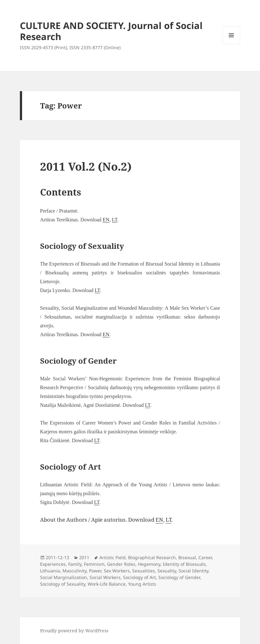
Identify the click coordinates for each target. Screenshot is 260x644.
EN (106, 220)
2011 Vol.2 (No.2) (86, 166)
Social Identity (193, 571)
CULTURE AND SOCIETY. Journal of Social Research (111, 31)
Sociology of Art (139, 577)
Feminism (94, 564)
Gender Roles (121, 564)
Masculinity (74, 571)
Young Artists (142, 584)
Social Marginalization (64, 577)
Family (75, 564)
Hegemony (149, 564)
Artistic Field (112, 557)
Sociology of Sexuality (63, 584)
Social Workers (105, 577)
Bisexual (187, 557)
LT (115, 220)
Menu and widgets (231, 44)
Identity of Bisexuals (184, 564)
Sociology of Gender (179, 577)
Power (95, 571)
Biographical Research (152, 557)
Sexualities (144, 571)
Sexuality (167, 571)
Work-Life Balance (107, 584)
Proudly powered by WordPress (74, 631)
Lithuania (50, 571)
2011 (84, 557)
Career (205, 557)
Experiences (53, 564)
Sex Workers (117, 571)
